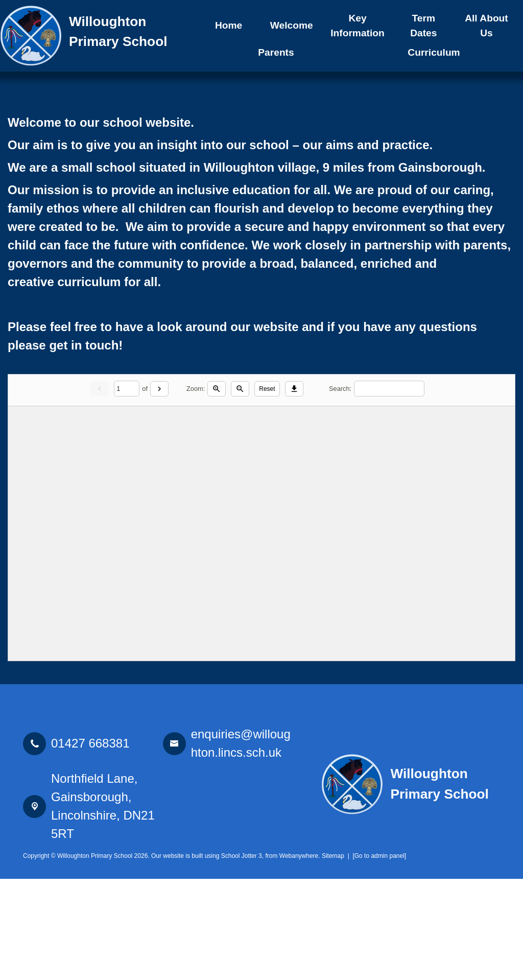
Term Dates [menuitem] (423, 26)
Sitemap (333, 957)
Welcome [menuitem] (292, 25)
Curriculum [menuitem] (434, 52)
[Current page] (127, 490)
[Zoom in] (217, 490)
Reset (267, 490)
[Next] (159, 490)
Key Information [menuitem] (358, 26)
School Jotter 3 (242, 957)
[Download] (294, 490)
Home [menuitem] (229, 25)
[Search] (389, 490)
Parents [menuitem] (276, 52)
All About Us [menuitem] (486, 26)
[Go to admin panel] (379, 957)
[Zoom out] (240, 490)
